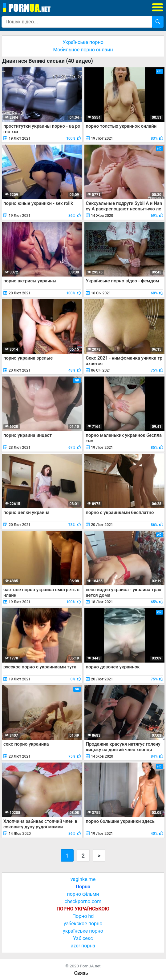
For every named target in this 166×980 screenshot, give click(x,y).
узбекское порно (83, 924)
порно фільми (83, 894)
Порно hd (83, 916)
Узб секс (83, 938)
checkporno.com (83, 901)
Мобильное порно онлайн (83, 50)
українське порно (83, 931)
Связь (81, 973)
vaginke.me (83, 879)
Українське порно (83, 42)
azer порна (83, 946)
